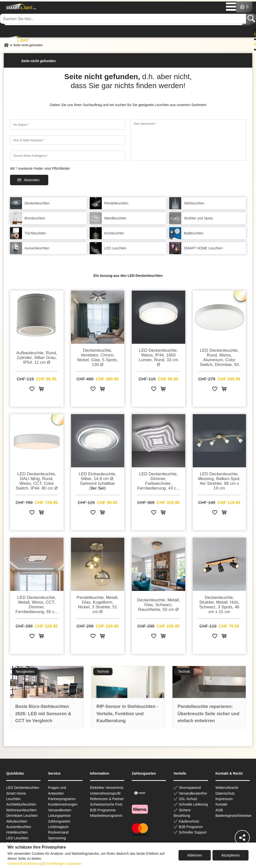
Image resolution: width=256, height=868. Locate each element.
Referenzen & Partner (107, 799)
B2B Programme (103, 810)
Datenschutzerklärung (24, 864)
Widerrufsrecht (227, 788)
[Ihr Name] (68, 125)
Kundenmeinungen (63, 804)
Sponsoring (57, 838)
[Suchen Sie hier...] (123, 19)
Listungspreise (59, 816)
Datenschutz (225, 793)
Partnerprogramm (62, 799)
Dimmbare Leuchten (22, 816)
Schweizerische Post (106, 804)
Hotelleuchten (17, 832)
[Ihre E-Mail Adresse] (68, 140)
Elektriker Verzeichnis (107, 788)
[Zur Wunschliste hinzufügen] (32, 390)
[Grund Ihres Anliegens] (68, 156)
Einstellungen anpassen (63, 864)
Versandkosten (60, 810)
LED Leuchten (17, 838)
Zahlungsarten (59, 821)
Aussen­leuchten (19, 827)
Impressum (224, 799)
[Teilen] (242, 838)
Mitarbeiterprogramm (106, 816)
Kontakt (221, 804)
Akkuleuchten (17, 821)
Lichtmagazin (58, 827)
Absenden (32, 180)
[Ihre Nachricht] (188, 140)
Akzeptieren (230, 855)
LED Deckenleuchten (23, 788)
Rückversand (58, 832)
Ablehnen (195, 855)
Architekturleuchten (21, 804)
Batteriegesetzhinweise (233, 816)
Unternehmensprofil (105, 793)
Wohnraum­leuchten (21, 810)
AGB (219, 810)
